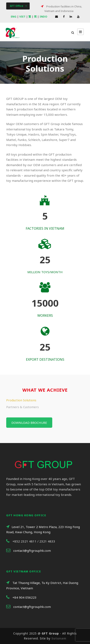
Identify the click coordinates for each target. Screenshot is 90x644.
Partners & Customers (22, 407)
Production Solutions (21, 400)
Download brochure (29, 423)
